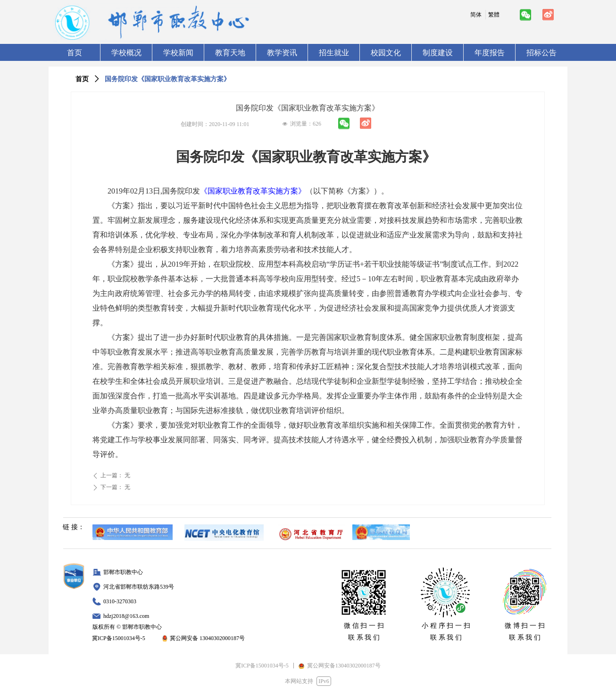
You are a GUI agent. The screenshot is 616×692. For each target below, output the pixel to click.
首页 (82, 79)
